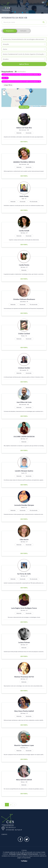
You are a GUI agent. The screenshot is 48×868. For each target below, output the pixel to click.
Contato (4, 834)
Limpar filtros (8, 85)
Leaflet (29, 106)
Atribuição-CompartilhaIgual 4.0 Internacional (24, 854)
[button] (24, 39)
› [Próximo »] (14, 805)
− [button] (4, 94)
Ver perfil (24, 142)
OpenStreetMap (37, 106)
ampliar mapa (24, 107)
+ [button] (4, 91)
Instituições (23, 31)
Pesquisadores (10, 31)
